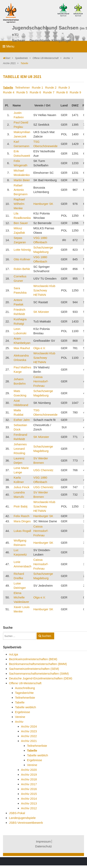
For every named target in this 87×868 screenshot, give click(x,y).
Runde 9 (75, 92)
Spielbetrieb (21, 58)
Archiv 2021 (9, 63)
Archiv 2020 (29, 770)
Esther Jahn (22, 420)
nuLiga (13, 654)
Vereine (20, 717)
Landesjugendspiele (22, 818)
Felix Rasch (21, 516)
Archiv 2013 (29, 803)
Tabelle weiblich (25, 707)
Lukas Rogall (22, 531)
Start (8, 58)
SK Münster (41, 312)
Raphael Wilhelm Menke (19, 204)
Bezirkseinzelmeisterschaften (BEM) (33, 659)
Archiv (67, 58)
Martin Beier (22, 180)
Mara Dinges (22, 521)
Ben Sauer (21, 223)
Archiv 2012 (29, 808)
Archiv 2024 (29, 726)
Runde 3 (64, 87)
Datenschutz (43, 846)
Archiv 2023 (29, 731)
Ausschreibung (25, 688)
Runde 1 (37, 87)
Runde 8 (62, 92)
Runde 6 (35, 92)
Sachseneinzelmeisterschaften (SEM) (34, 669)
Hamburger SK (43, 204)
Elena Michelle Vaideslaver (21, 597)
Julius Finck (21, 487)
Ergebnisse (22, 712)
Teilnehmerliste (25, 698)
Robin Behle (22, 269)
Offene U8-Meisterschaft (46, 58)
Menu (8, 46)
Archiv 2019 (29, 775)
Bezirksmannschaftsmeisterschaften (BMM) (38, 664)
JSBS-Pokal (17, 813)
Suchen (46, 636)
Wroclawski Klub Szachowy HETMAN (44, 290)
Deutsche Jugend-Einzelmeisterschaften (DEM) (41, 678)
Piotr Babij (20, 506)
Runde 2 (51, 87)
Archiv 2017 (29, 784)
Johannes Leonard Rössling (20, 449)
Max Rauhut (22, 348)
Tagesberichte (24, 693)
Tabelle (8, 87)
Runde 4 (9, 92)
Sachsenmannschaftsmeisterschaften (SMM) (39, 673)
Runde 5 (22, 92)
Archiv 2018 (29, 779)
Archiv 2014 (29, 799)
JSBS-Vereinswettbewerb (26, 823)
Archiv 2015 (29, 794)
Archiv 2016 (29, 789)
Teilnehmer (22, 87)
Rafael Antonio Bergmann (20, 190)
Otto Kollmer (22, 259)
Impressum (43, 841)
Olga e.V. (39, 348)
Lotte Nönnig (22, 250)
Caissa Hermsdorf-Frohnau (41, 381)
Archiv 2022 (29, 736)
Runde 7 (49, 92)
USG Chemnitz (43, 470)
